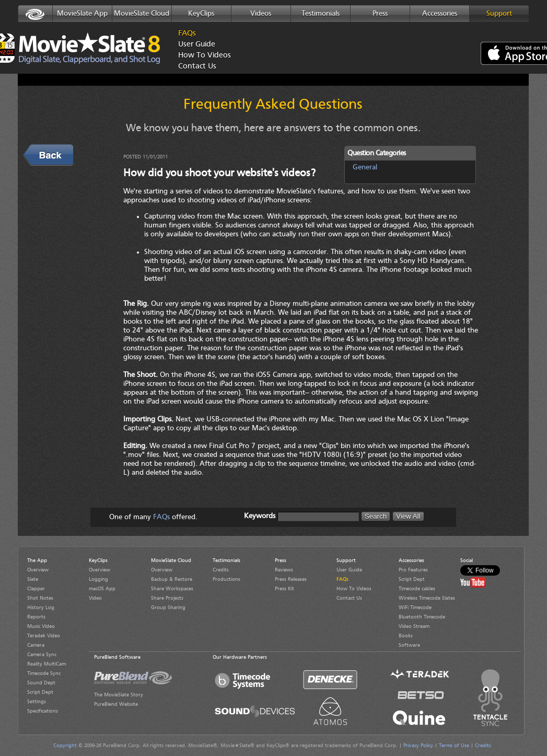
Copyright (65, 746)
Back (33, 149)
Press (380, 14)
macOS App (102, 589)
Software (409, 645)
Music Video (41, 626)
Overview (38, 570)
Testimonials (321, 14)
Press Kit (284, 589)
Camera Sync (42, 655)
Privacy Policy (418, 746)
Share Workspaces (172, 589)
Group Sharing (168, 608)
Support (499, 14)
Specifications (43, 711)
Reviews (284, 570)
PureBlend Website (116, 704)
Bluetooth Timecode (422, 617)
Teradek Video (44, 636)
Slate (33, 579)
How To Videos (202, 56)
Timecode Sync (44, 673)
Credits (221, 570)
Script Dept (40, 692)
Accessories (440, 14)
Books (406, 636)
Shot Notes (40, 598)
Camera (36, 645)
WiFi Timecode (415, 608)
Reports (36, 617)
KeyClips (201, 14)
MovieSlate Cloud (142, 14)
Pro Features (413, 570)
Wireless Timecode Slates (427, 598)
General (365, 167)
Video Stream (414, 626)
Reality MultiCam (46, 664)
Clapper (36, 589)
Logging (98, 579)
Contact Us (197, 67)
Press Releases (291, 579)
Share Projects (167, 598)
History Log (41, 608)
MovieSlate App (82, 14)
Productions (226, 579)
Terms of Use (454, 746)
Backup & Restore (172, 579)
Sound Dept (41, 683)
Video (95, 598)
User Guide (197, 45)
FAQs (187, 34)
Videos (261, 14)
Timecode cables (417, 589)
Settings (37, 702)
